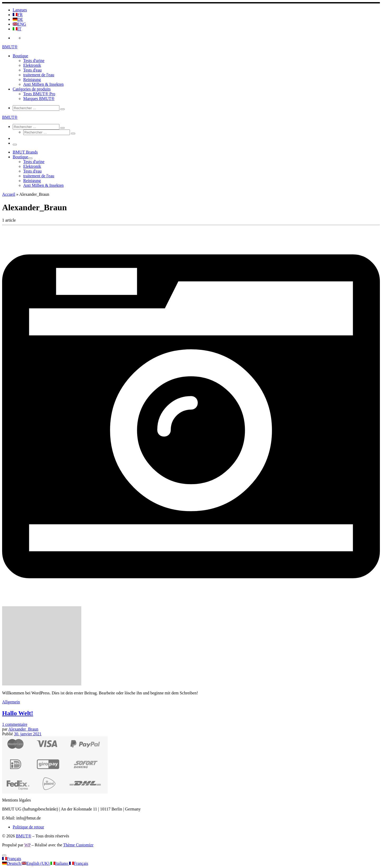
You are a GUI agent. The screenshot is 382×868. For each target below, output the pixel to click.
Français (12, 859)
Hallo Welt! (18, 713)
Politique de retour (28, 827)
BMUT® (23, 836)
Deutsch (12, 863)
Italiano (60, 863)
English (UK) (36, 863)
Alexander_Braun (23, 729)
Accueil (9, 194)
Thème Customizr (78, 845)
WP (27, 845)
